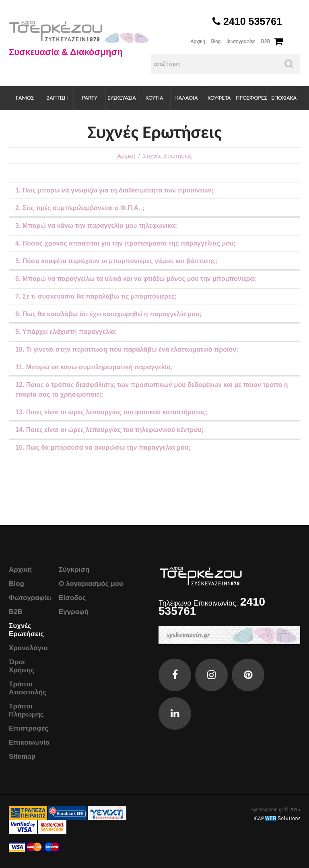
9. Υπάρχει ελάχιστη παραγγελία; (66, 332)
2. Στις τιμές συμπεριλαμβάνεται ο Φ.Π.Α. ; (80, 208)
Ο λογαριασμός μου (91, 584)
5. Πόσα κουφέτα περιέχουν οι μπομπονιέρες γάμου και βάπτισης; (116, 261)
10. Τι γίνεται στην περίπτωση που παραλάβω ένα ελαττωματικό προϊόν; (127, 349)
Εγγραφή (74, 612)
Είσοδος (72, 598)
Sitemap (22, 756)
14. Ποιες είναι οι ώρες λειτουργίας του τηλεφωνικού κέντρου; (109, 430)
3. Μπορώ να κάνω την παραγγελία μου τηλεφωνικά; (96, 226)
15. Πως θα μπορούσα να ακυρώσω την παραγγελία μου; (103, 447)
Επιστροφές (29, 728)
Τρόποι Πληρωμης (26, 710)
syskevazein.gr (267, 810)
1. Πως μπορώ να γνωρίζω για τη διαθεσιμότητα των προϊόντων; (114, 190)
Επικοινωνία (29, 742)
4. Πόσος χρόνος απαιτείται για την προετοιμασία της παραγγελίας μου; (126, 243)
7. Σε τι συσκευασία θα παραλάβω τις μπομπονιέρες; (96, 296)
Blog (216, 41)
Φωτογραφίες (241, 41)
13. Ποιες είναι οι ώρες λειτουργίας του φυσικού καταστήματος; (111, 412)
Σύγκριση (74, 570)
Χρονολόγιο (28, 648)
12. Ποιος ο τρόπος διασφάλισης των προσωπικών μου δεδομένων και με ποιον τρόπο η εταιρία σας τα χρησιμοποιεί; (152, 390)
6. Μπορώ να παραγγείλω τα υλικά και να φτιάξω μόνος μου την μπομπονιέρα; (136, 279)
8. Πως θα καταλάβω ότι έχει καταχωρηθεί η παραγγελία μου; (108, 314)
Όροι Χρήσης (22, 666)
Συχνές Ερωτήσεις (26, 630)
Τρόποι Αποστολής (28, 688)
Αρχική (198, 41)
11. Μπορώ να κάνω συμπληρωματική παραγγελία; (94, 367)
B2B (266, 41)
